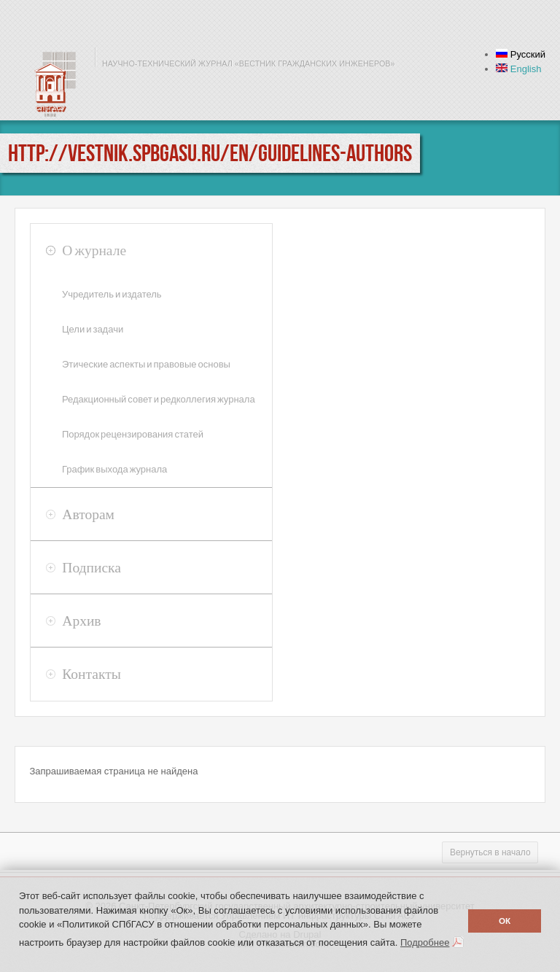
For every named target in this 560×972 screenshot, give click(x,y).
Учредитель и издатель (112, 294)
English (518, 69)
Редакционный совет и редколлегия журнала (159, 399)
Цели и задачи (93, 329)
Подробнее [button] (425, 942)
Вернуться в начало (490, 852)
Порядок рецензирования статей (133, 434)
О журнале (94, 250)
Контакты (91, 674)
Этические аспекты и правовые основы (146, 364)
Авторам (88, 514)
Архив (81, 621)
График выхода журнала (114, 469)
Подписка (92, 567)
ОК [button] (505, 921)
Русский (521, 54)
